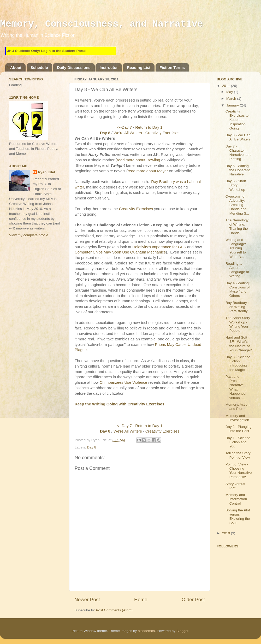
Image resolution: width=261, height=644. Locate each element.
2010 (227, 533)
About (16, 67)
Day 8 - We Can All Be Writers (238, 137)
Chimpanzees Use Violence (123, 382)
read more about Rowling (139, 160)
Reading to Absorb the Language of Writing (237, 270)
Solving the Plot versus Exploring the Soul (238, 517)
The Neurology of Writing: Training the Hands (237, 227)
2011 (227, 86)
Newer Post (87, 599)
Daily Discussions (74, 67)
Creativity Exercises (162, 133)
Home (141, 599)
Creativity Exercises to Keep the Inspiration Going (237, 120)
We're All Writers (128, 133)
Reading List (139, 67)
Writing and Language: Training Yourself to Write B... (236, 248)
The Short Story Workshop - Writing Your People (238, 324)
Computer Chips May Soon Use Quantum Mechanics (120, 252)
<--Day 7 (124, 127)
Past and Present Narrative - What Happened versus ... (236, 387)
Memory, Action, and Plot (238, 407)
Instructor (109, 67)
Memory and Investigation (237, 418)
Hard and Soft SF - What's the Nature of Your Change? (239, 344)
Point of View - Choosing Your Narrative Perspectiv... (239, 471)
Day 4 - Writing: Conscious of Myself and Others (238, 289)
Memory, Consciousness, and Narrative (102, 24)
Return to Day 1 (149, 127)
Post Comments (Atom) (114, 610)
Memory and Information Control (236, 499)
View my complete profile (29, 235)
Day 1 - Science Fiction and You (238, 442)
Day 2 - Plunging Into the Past (239, 429)
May (230, 92)
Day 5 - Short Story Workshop (236, 185)
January (233, 105)
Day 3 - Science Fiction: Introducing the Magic (238, 363)
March (232, 99)
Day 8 (105, 133)
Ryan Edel (46, 172)
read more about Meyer (148, 171)
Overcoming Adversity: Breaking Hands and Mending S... (237, 205)
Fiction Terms (172, 67)
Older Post (193, 599)
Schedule (39, 67)
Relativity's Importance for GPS (159, 247)
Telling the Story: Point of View (239, 455)
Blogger (182, 631)
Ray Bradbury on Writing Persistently (237, 307)
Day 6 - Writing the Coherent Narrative (238, 170)
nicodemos (146, 631)
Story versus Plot (235, 486)
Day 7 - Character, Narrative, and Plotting (239, 153)
